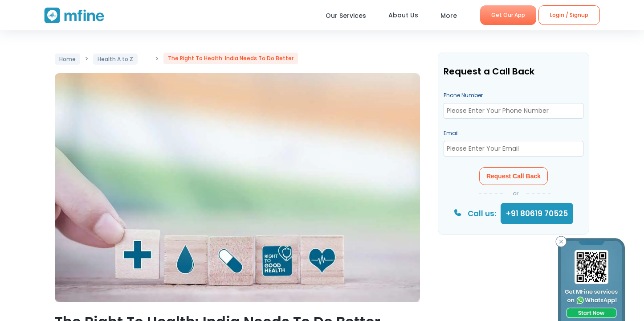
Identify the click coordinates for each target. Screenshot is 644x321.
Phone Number (463, 95)
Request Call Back (514, 176)
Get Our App (508, 15)
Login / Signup (569, 15)
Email (451, 133)
